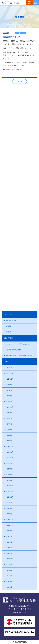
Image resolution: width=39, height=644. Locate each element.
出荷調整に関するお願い (14, 350)
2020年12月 (10, 559)
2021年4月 (9, 542)
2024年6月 (9, 424)
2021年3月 (9, 548)
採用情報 (29, 3)
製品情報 (9, 326)
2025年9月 (9, 385)
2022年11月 (10, 491)
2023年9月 (9, 463)
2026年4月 (9, 368)
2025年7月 (9, 390)
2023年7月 (9, 469)
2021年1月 (9, 553)
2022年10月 (10, 497)
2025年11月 (10, 373)
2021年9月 (9, 531)
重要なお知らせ (11, 321)
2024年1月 (9, 441)
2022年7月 (9, 503)
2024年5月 (9, 430)
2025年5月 (9, 396)
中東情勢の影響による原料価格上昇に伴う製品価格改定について (22, 355)
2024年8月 (9, 413)
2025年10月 (10, 379)
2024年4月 (9, 435)
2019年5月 (9, 587)
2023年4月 (9, 480)
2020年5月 (9, 570)
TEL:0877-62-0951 (19, 609)
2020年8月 (9, 565)
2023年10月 (10, 458)
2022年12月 (10, 486)
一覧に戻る (20, 81)
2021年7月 (9, 536)
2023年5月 (9, 475)
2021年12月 (10, 520)
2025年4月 (9, 402)
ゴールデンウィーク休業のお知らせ (17, 344)
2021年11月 (10, 525)
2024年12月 (10, 407)
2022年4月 (9, 508)
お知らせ (9, 332)
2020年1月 (9, 576)
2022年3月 (9, 514)
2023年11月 (10, 452)
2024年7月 (9, 418)
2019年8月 (9, 581)
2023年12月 (10, 447)
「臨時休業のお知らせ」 (14, 70)
